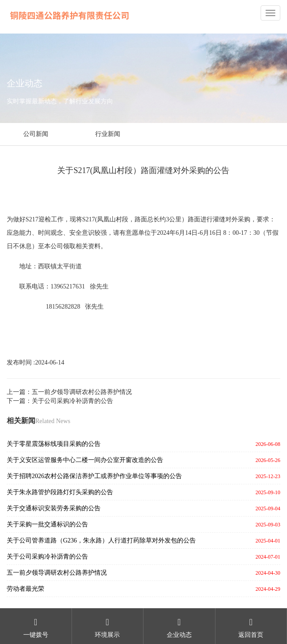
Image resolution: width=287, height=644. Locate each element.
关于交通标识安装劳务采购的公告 (54, 508)
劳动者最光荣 (25, 589)
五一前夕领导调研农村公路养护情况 (57, 573)
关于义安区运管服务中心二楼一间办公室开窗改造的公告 (85, 460)
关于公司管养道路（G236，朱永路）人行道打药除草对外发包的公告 (101, 540)
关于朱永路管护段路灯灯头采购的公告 (60, 492)
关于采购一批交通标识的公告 (47, 524)
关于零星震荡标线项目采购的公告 (54, 444)
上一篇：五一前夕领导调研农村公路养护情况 (69, 392)
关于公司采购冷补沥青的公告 (47, 557)
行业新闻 (108, 134)
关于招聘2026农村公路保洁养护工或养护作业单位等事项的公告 (94, 476)
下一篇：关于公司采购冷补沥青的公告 (60, 401)
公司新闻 (36, 134)
